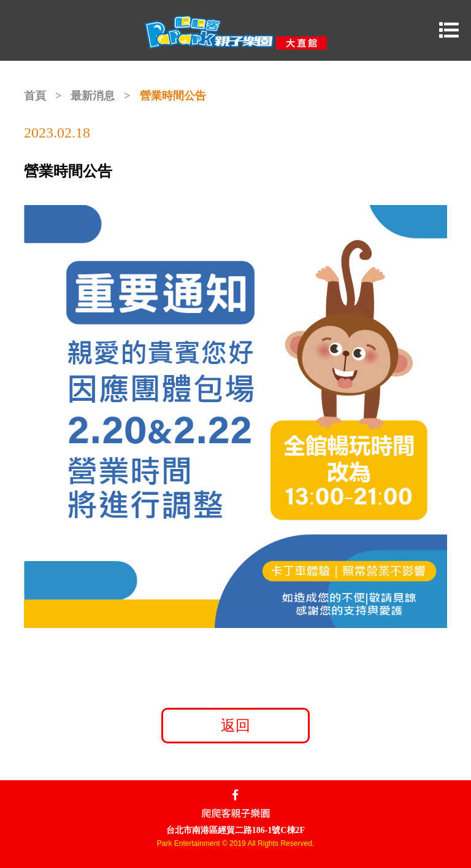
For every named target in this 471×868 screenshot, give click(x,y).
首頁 (35, 96)
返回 (235, 726)
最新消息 (93, 96)
